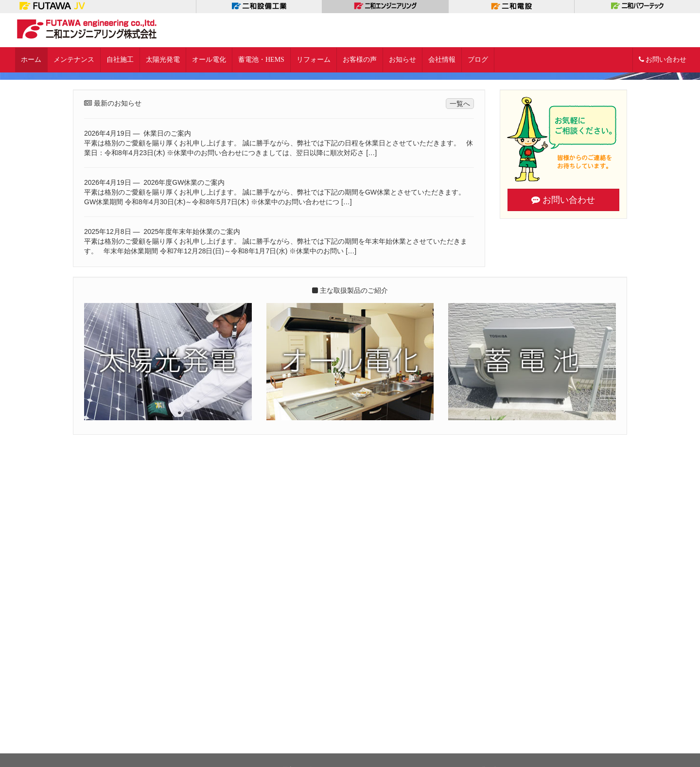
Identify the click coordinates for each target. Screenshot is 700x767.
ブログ (478, 60)
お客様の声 (360, 60)
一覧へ (460, 447)
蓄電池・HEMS (261, 60)
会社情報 (442, 60)
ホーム (31, 60)
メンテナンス (74, 60)
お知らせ (402, 60)
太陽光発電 (163, 60)
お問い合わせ (663, 60)
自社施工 (120, 60)
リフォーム (314, 60)
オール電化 (209, 60)
